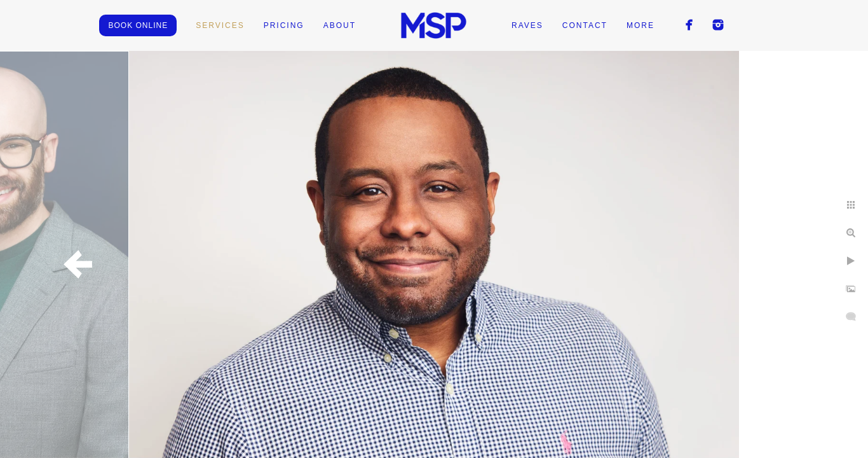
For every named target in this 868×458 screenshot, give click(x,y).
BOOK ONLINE (138, 25)
